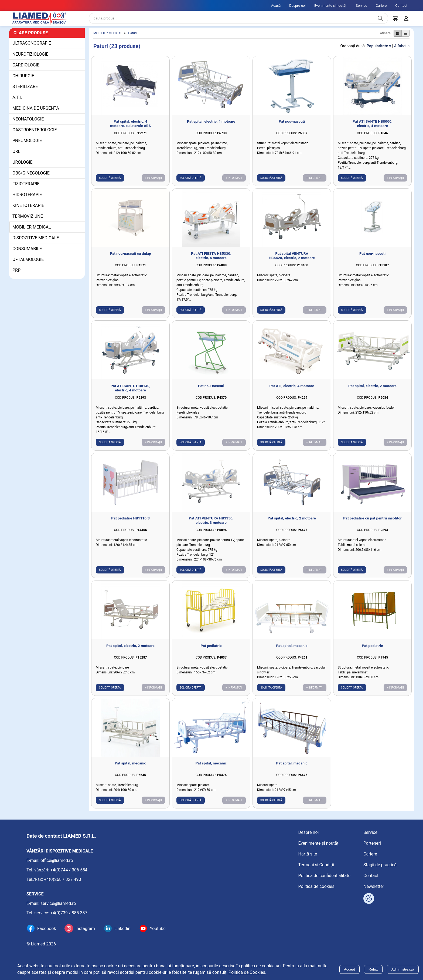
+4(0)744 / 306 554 (69, 870)
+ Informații (153, 182)
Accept (349, 969)
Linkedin (122, 929)
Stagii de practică (380, 865)
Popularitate (377, 50)
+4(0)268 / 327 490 (63, 879)
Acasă (276, 6)
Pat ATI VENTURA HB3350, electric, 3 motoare (211, 525)
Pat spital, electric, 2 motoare (372, 390)
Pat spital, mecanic (292, 650)
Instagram (85, 929)
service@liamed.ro (58, 903)
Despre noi (297, 6)
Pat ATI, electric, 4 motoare (292, 390)
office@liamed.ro (57, 860)
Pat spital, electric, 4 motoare (211, 126)
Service (361, 6)
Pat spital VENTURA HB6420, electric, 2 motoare (292, 260)
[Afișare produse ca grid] (398, 38)
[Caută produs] (380, 21)
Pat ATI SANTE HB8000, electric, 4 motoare (372, 128)
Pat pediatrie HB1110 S (130, 522)
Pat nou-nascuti (292, 126)
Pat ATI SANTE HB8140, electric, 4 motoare (130, 392)
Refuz (373, 969)
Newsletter (374, 886)
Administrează (403, 969)
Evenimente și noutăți (331, 6)
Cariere (381, 6)
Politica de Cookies (247, 972)
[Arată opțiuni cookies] (369, 898)
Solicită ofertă (110, 182)
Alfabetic (402, 50)
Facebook (47, 929)
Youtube (158, 929)
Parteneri (372, 843)
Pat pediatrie (211, 650)
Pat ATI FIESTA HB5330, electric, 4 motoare (211, 260)
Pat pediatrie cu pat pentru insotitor (372, 522)
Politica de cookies (316, 886)
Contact (401, 6)
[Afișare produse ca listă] (405, 38)
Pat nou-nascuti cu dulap (130, 258)
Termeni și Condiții (316, 865)
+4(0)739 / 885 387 (69, 913)
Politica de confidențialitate (324, 876)
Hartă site (308, 854)
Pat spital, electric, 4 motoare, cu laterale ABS (130, 128)
